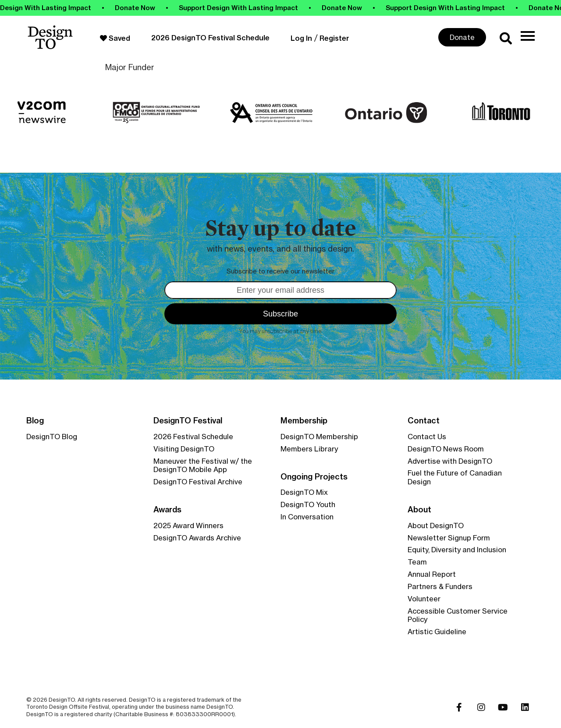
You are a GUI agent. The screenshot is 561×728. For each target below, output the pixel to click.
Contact (424, 421)
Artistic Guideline (437, 632)
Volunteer (424, 599)
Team (417, 562)
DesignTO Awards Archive (197, 538)
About (419, 510)
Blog (35, 421)
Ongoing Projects (314, 477)
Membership (304, 421)
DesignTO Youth (308, 504)
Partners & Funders (440, 586)
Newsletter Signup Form (449, 538)
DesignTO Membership (319, 437)
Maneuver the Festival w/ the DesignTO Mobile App (203, 465)
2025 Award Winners (188, 526)
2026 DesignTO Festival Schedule (210, 38)
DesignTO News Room (446, 449)
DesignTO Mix (304, 492)
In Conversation (307, 517)
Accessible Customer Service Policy (458, 615)
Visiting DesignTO (184, 449)
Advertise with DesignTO (450, 461)
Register (334, 38)
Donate (462, 37)
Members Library (309, 449)
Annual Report (432, 574)
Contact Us (427, 437)
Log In (301, 38)
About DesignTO (436, 526)
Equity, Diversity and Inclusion (457, 550)
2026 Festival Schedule (193, 437)
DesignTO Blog (52, 437)
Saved (115, 38)
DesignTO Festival (188, 421)
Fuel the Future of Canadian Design (455, 477)
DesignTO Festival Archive (198, 482)
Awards (167, 510)
